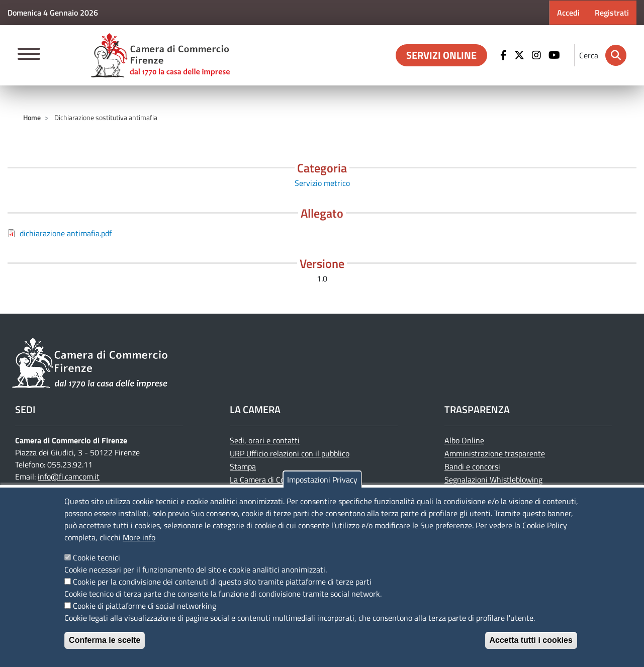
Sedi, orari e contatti (265, 440)
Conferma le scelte (105, 640)
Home (32, 117)
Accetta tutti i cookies (531, 640)
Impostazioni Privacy (322, 480)
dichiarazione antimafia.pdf (66, 233)
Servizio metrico (322, 183)
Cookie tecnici (97, 557)
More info (139, 537)
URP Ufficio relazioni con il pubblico (290, 453)
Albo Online (464, 440)
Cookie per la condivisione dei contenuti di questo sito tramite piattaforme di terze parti (222, 582)
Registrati (612, 13)
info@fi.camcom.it (69, 477)
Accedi (568, 13)
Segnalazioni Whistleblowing (493, 480)
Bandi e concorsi (472, 466)
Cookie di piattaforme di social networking (145, 606)
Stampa (243, 466)
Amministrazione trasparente (495, 453)
